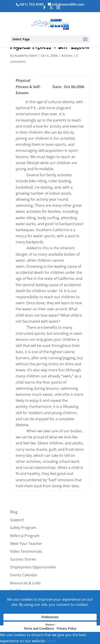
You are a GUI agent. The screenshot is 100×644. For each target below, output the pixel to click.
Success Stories (23, 559)
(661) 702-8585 (32, 4)
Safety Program (23, 528)
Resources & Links (25, 583)
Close (50, 641)
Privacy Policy (66, 629)
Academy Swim (26, 55)
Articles (67, 55)
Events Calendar (24, 575)
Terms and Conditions (39, 629)
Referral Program (25, 536)
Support (17, 520)
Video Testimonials (26, 551)
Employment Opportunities (33, 567)
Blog (14, 512)
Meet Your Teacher (26, 544)
